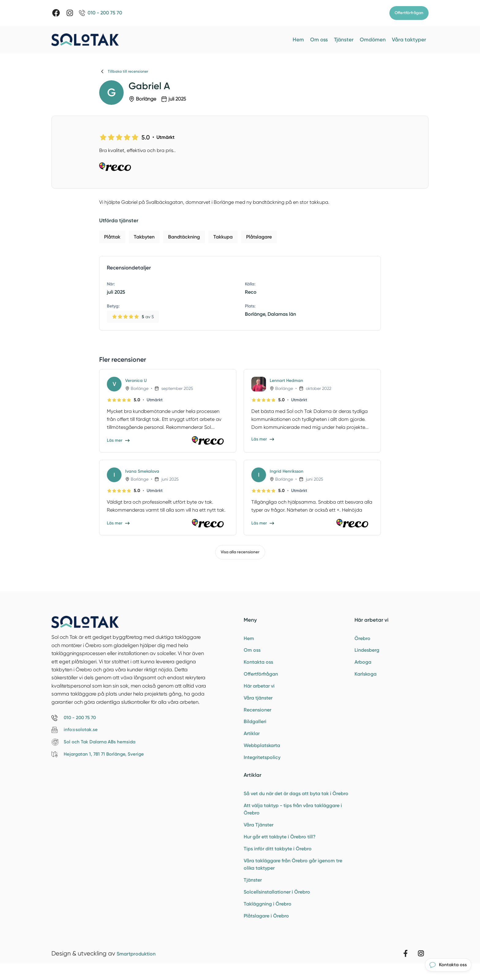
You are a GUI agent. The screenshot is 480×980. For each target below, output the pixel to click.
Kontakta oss (258, 664)
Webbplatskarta (262, 752)
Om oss (319, 40)
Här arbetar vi (259, 689)
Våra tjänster (258, 702)
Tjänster (344, 40)
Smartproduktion (141, 967)
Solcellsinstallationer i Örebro (277, 904)
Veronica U (137, 381)
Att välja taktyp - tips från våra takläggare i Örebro (293, 818)
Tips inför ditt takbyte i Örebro (278, 859)
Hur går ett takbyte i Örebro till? (280, 846)
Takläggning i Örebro (268, 916)
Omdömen (373, 40)
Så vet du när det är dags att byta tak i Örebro (296, 801)
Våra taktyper (409, 40)
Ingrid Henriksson (289, 471)
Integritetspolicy (262, 764)
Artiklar (252, 740)
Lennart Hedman (289, 381)
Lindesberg (367, 652)
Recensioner (257, 714)
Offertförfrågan (408, 13)
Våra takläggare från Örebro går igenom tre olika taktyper (293, 875)
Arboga (363, 664)
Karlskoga (366, 677)
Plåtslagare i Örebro (266, 929)
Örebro (362, 639)
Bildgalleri (255, 727)
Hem (298, 40)
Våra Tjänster (259, 834)
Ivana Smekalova (144, 471)
